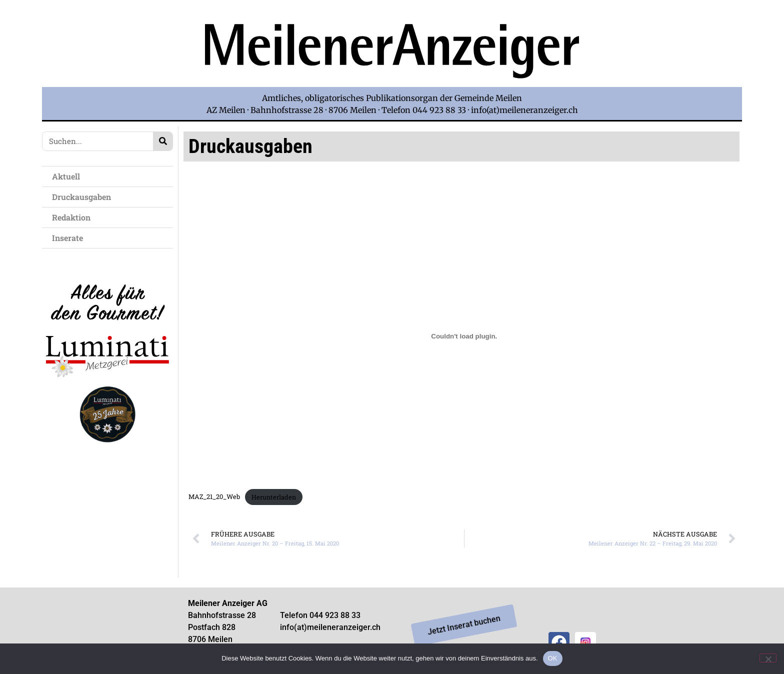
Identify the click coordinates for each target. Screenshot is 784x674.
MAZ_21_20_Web (214, 497)
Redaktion (74, 217)
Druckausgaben (81, 197)
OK (553, 658)
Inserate (70, 238)
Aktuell (68, 176)
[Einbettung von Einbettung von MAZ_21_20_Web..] (464, 336)
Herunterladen (274, 497)
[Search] (163, 141)
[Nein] (768, 658)
